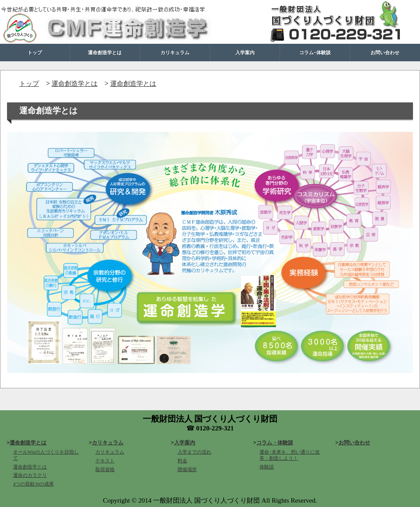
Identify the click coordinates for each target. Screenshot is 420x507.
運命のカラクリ (30, 475)
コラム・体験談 (275, 443)
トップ (35, 52)
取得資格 (105, 470)
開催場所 (187, 470)
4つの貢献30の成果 (33, 484)
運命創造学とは (105, 52)
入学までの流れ (194, 452)
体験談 (267, 467)
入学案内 (245, 52)
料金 (182, 461)
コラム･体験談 (315, 52)
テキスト (105, 461)
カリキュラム (175, 52)
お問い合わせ (385, 52)
